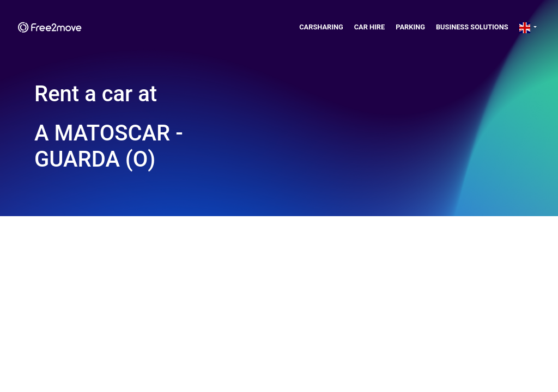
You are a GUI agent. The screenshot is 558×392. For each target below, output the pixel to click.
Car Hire (370, 27)
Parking (410, 27)
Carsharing (321, 27)
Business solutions (472, 27)
